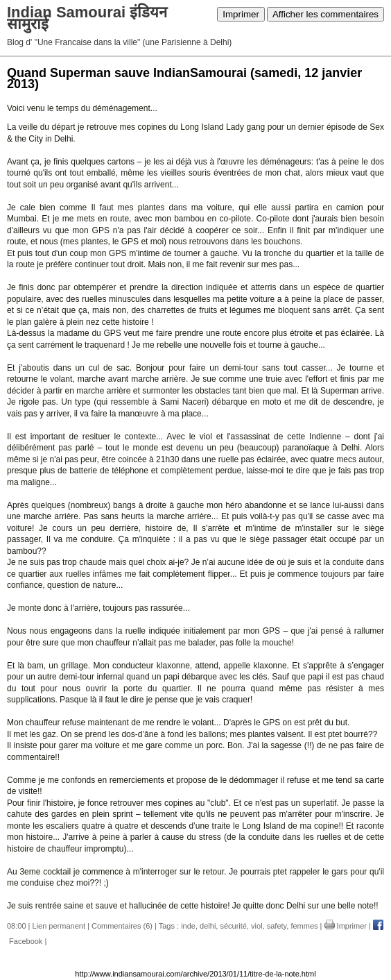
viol (257, 926)
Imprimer (241, 14)
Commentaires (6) (122, 926)
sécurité (233, 926)
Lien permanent (59, 926)
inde (188, 926)
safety (277, 926)
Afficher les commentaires (325, 14)
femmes (304, 926)
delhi (208, 926)
